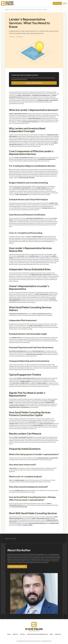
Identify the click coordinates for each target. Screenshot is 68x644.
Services (22, 634)
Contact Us (58, 634)
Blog (51, 634)
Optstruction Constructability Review (37, 634)
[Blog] (7, 10)
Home (9, 634)
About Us (15, 634)
